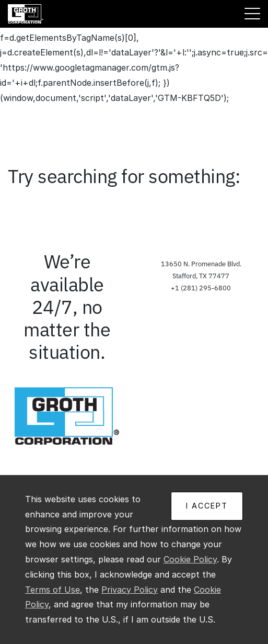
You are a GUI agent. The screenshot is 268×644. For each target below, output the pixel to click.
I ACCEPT (207, 506)
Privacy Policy (130, 590)
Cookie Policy (190, 559)
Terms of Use (53, 590)
